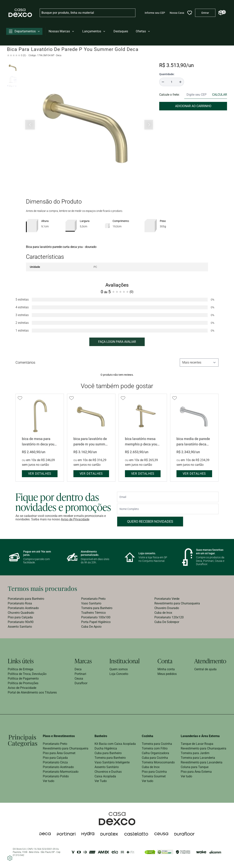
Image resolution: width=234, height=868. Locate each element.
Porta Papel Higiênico (96, 622)
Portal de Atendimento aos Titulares (32, 692)
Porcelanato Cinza (55, 762)
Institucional (125, 661)
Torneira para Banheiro (97, 608)
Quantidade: (167, 74)
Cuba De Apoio (91, 627)
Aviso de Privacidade (75, 519)
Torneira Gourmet (154, 776)
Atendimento (210, 661)
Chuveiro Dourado (167, 608)
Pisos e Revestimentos (59, 736)
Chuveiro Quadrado (21, 613)
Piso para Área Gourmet (59, 753)
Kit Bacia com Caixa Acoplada (115, 744)
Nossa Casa (177, 13)
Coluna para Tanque (195, 767)
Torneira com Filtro (155, 748)
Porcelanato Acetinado (23, 608)
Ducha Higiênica (106, 748)
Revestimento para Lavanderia (202, 762)
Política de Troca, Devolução (27, 674)
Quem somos (119, 669)
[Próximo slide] (149, 125)
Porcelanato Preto (93, 599)
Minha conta (166, 669)
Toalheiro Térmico (93, 613)
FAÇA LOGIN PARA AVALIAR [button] (117, 342)
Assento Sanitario (20, 627)
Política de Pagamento (23, 679)
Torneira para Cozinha (157, 744)
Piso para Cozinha (154, 772)
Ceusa (79, 679)
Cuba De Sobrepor (167, 622)
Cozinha (148, 736)
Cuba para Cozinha (155, 758)
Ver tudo (49, 781)
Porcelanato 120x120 (169, 617)
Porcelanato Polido (56, 776)
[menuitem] (44, 599)
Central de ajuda (205, 669)
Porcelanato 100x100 (96, 617)
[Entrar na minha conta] (205, 13)
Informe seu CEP (155, 13)
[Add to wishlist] (20, 398)
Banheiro (101, 736)
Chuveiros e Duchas (108, 772)
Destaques (121, 31)
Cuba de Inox (163, 613)
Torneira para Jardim (195, 753)
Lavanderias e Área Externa (200, 736)
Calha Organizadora (155, 753)
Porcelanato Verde (167, 599)
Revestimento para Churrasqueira (177, 603)
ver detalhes (40, 474)
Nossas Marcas (62, 31)
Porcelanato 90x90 (21, 622)
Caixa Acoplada (105, 776)
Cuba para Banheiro (108, 753)
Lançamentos (94, 31)
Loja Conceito (119, 674)
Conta (165, 661)
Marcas (83, 661)
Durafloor (81, 683)
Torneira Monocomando (158, 762)
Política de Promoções (23, 683)
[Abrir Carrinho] (221, 13)
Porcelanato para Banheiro (26, 599)
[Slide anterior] (30, 125)
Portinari (80, 674)
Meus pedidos (167, 674)
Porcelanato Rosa (20, 603)
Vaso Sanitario (91, 603)
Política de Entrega (21, 669)
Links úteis (21, 661)
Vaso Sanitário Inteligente (112, 762)
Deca (78, 669)
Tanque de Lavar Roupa (197, 744)
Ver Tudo (101, 781)
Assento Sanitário (107, 767)
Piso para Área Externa (196, 772)
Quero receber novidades (150, 521)
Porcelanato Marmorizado (61, 772)
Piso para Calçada (20, 617)
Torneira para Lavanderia (198, 758)
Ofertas (143, 31)
